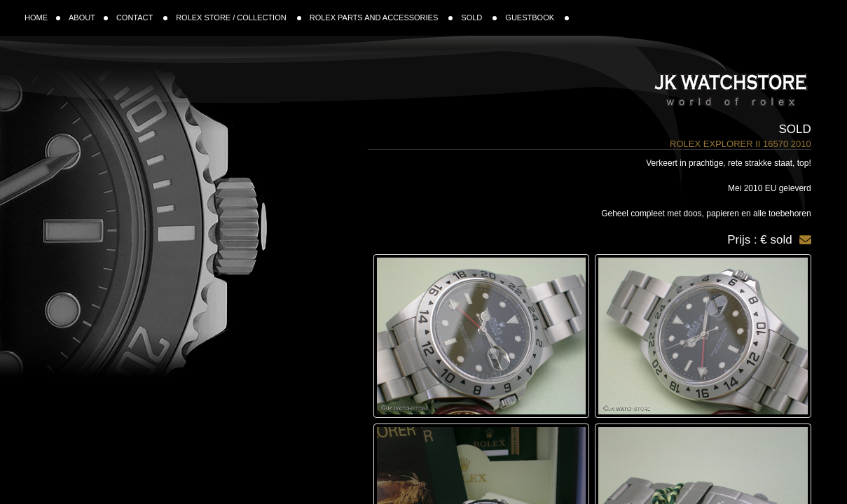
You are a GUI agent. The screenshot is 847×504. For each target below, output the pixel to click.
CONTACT (142, 17)
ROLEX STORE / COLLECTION (239, 17)
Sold (794, 129)
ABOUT (88, 17)
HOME (42, 17)
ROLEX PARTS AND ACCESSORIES (381, 17)
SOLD (479, 17)
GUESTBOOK (537, 17)
